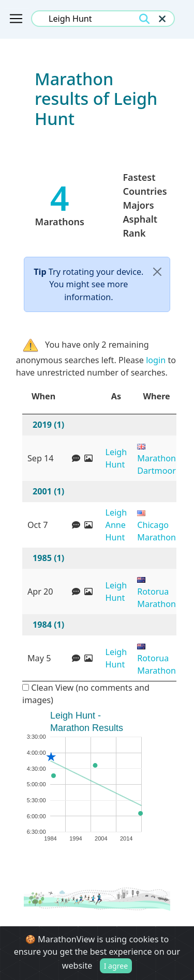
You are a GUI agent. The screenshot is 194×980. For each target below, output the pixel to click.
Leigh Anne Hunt (116, 525)
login (156, 360)
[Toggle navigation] (16, 19)
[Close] (157, 272)
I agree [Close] (116, 966)
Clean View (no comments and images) (86, 694)
